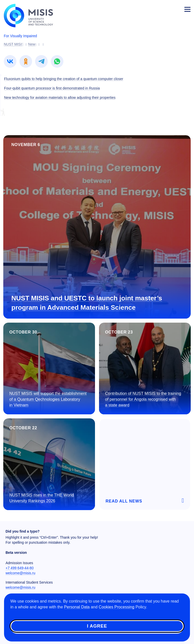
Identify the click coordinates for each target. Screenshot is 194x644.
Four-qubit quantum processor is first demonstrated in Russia (52, 88)
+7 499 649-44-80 (20, 568)
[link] (10, 61)
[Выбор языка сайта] (164, 9)
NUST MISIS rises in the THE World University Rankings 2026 (42, 498)
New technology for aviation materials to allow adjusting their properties (60, 98)
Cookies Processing (117, 607)
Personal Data (77, 607)
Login (175, 9)
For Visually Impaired (20, 36)
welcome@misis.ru (20, 573)
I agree (97, 626)
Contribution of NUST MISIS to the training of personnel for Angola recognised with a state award (143, 399)
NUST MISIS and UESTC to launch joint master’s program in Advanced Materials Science (87, 303)
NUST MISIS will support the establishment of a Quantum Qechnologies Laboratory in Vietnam (48, 399)
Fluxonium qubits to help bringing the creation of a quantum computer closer (64, 79)
